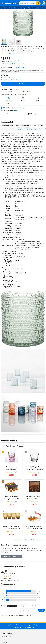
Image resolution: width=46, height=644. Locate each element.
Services (16, 8)
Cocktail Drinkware (21, 130)
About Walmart (6, 637)
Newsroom (5, 642)
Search (41, 610)
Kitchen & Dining (29, 128)
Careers (4, 639)
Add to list (11, 114)
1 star (4, 600)
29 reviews (15, 54)
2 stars (3, 598)
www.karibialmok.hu (20, 67)
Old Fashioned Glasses (33, 130)
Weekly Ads (29, 627)
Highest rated (24, 606)
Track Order (17, 627)
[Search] (38, 3)
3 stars (3, 595)
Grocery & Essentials (34, 8)
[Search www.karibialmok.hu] (27, 3)
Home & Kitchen (19, 128)
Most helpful (36, 606)
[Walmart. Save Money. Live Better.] (10, 3)
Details (16, 110)
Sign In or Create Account (17, 625)
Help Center (33, 625)
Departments (7, 8)
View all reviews (8, 585)
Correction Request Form (12, 556)
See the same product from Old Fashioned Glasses (30, 540)
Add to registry (33, 114)
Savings (23, 8)
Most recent (12, 606)
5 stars (3, 591)
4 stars (3, 593)
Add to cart (23, 84)
